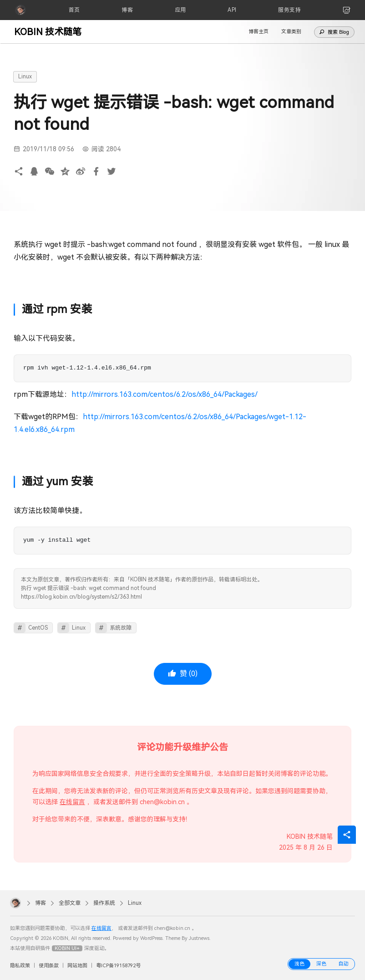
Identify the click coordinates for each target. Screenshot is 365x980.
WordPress (151, 938)
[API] (232, 10)
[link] (347, 10)
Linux (25, 77)
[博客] (127, 10)
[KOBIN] (20, 10)
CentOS (38, 628)
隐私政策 (20, 966)
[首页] (74, 10)
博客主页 (259, 32)
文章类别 (291, 32)
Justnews (199, 938)
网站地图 (77, 966)
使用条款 (49, 966)
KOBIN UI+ (67, 948)
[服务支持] (289, 10)
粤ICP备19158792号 (118, 966)
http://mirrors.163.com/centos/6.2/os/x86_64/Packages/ (165, 394)
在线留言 (72, 802)
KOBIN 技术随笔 (48, 32)
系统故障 (121, 628)
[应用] (180, 10)
